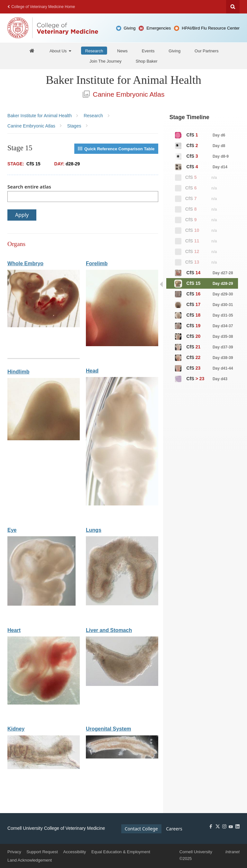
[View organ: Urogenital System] (122, 757)
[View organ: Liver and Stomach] (122, 684)
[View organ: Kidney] (44, 768)
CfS (200, 135)
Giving (130, 28)
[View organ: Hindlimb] (44, 439)
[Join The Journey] (105, 61)
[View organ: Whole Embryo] (44, 326)
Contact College (141, 829)
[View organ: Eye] (41, 604)
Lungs (94, 530)
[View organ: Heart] (44, 703)
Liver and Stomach (109, 630)
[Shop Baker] (147, 61)
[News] (122, 51)
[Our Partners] (206, 51)
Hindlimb (18, 372)
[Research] (94, 51)
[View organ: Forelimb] (122, 345)
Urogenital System (108, 729)
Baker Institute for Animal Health (123, 80)
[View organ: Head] (122, 504)
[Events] (148, 51)
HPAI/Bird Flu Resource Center (211, 28)
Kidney (16, 729)
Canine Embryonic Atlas (124, 94)
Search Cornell (233, 7)
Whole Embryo (25, 263)
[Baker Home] (32, 51)
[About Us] (60, 51)
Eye (12, 530)
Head (92, 371)
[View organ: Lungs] (122, 604)
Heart (14, 630)
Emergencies (159, 28)
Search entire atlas (29, 187)
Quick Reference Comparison (116, 149)
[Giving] (174, 51)
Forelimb (97, 263)
